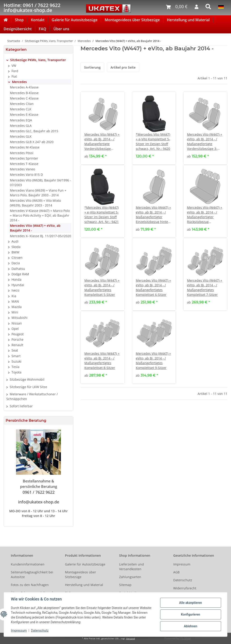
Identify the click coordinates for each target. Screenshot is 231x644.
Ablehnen (190, 626)
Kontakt (38, 20)
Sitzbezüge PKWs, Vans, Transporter (38, 60)
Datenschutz (183, 580)
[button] (38, 60)
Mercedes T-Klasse (24, 164)
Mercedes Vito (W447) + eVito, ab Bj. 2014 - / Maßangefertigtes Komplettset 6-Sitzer (153, 287)
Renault (17, 345)
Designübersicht (18, 29)
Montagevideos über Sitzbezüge (132, 20)
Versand (131, 638)
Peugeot (18, 334)
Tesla (15, 367)
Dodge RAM (20, 274)
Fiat (14, 76)
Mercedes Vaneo (22, 169)
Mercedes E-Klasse (24, 115)
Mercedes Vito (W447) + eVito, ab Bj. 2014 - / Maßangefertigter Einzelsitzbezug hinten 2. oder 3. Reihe (153, 215)
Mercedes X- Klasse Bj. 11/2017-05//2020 (40, 236)
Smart (16, 356)
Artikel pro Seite (123, 67)
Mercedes (19, 82)
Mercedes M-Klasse (25, 147)
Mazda (17, 307)
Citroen (17, 258)
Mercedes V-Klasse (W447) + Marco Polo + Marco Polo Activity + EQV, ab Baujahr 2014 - (40, 215)
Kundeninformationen (28, 564)
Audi (15, 241)
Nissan (17, 323)
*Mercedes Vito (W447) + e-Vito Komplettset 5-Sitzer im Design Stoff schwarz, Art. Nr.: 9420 (153, 141)
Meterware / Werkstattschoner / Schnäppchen (32, 396)
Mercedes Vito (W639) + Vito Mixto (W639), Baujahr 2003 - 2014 (35, 203)
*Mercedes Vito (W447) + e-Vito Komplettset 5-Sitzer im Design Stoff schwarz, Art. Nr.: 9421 (102, 215)
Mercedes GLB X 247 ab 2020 (32, 142)
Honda (16, 279)
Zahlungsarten (130, 577)
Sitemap (125, 585)
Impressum (182, 564)
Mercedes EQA (21, 120)
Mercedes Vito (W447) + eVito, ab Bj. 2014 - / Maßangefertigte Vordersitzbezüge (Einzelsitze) (102, 142)
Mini (15, 312)
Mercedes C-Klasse (24, 98)
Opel (15, 329)
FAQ (43, 29)
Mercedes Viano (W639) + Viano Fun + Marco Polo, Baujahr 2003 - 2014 (38, 193)
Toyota (16, 372)
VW (14, 66)
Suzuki (16, 361)
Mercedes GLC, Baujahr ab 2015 (34, 131)
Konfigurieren (190, 614)
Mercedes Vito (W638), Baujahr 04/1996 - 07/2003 (40, 183)
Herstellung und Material (188, 20)
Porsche (17, 339)
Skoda (16, 247)
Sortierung (92, 67)
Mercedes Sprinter (24, 158)
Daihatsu (18, 269)
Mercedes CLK (21, 109)
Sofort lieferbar (21, 406)
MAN (15, 301)
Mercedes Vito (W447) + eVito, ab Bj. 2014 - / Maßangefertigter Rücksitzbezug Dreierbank (205, 215)
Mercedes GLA (21, 126)
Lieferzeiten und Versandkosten (132, 567)
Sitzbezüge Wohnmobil (27, 379)
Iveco (15, 290)
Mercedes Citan (22, 104)
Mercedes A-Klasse (24, 87)
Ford (15, 71)
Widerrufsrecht (185, 588)
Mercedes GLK (21, 136)
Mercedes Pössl (22, 153)
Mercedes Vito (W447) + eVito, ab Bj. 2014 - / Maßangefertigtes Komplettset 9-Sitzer (153, 361)
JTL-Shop (185, 638)
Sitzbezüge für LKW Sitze (28, 387)
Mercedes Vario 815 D (26, 175)
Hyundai (18, 285)
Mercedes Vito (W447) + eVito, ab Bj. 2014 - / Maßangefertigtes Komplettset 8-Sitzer (102, 361)
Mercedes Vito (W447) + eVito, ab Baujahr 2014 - (35, 228)
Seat (15, 350)
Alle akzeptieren (190, 603)
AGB (176, 572)
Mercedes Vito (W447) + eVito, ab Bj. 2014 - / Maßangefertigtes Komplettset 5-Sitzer (102, 287)
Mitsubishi (20, 318)
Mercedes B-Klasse (24, 93)
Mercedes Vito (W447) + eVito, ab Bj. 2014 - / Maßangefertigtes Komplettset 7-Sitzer (205, 287)
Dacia (16, 263)
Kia (14, 296)
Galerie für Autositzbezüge (75, 20)
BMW (15, 252)
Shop (19, 20)
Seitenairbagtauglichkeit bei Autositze (32, 575)
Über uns (61, 29)
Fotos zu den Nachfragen (30, 585)
